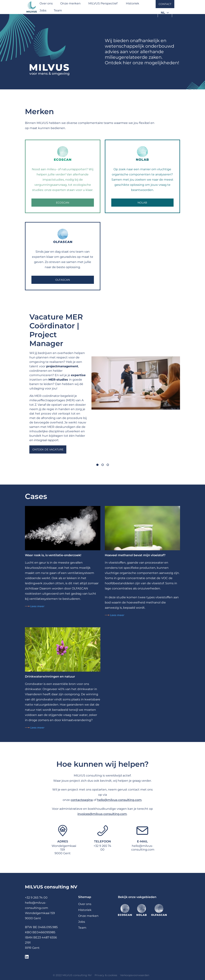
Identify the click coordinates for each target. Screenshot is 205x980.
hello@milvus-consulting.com (119, 800)
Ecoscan (63, 203)
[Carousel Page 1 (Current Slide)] (97, 465)
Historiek (133, 3)
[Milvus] (32, 7)
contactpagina (82, 800)
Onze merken (70, 3)
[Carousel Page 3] (108, 465)
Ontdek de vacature (48, 449)
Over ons (46, 3)
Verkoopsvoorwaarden (135, 975)
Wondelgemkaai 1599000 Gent (64, 850)
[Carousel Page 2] (103, 465)
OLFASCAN (63, 280)
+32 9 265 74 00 (102, 848)
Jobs (43, 10)
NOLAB (142, 203)
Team (58, 10)
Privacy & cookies (106, 975)
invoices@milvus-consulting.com (102, 814)
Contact (165, 4)
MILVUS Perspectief (103, 3)
